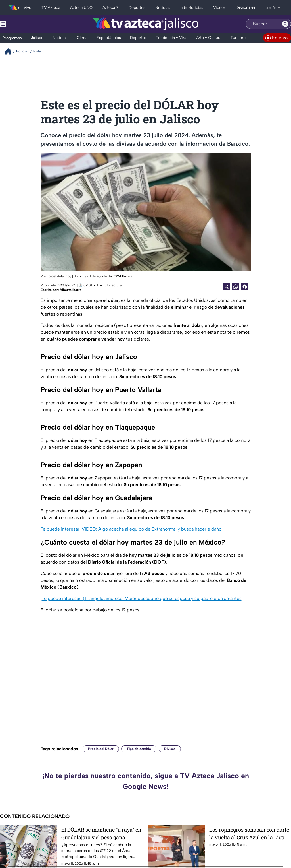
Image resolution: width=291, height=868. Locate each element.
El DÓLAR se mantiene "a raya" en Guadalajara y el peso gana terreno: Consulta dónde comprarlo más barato (101, 833)
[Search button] (285, 24)
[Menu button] (23, 24)
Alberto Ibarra (71, 290)
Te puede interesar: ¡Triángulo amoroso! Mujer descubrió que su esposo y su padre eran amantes (142, 598)
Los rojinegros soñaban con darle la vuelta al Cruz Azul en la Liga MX (249, 833)
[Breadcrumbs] (10, 51)
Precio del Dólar (101, 749)
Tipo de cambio (139, 749)
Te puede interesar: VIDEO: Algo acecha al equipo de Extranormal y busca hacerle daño (131, 529)
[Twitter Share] (227, 287)
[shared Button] (236, 287)
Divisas (170, 749)
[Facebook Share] (245, 287)
